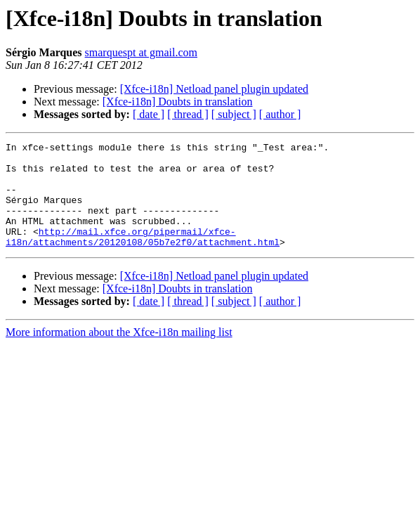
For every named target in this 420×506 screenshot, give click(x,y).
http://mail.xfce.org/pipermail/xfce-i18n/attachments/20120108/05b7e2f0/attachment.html (143, 257)
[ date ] (149, 114)
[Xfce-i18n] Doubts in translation (178, 102)
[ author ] (280, 114)
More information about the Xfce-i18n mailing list (119, 353)
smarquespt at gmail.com (141, 52)
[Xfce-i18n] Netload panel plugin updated (214, 89)
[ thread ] (188, 114)
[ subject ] (234, 114)
